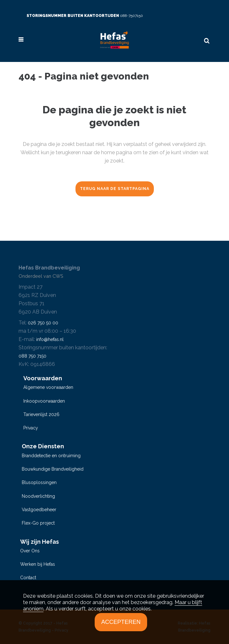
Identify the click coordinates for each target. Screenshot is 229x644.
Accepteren (121, 622)
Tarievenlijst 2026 (41, 414)
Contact (28, 578)
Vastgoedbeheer (39, 510)
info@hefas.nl (50, 339)
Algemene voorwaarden (48, 387)
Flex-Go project (38, 523)
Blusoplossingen (39, 482)
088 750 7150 (32, 356)
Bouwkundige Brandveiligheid (53, 469)
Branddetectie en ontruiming (51, 456)
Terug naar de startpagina (115, 189)
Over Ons (30, 551)
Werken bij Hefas (38, 564)
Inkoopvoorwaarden (44, 401)
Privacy (31, 428)
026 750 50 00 (43, 323)
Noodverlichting (38, 496)
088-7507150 (131, 16)
